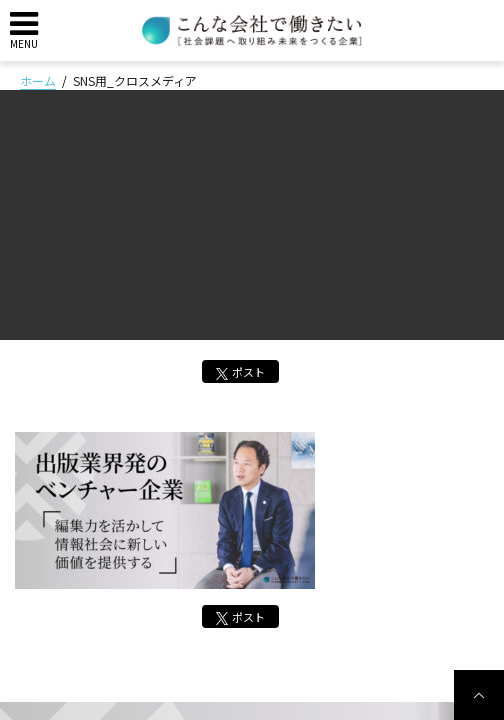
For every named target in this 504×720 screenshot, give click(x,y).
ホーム (38, 80)
